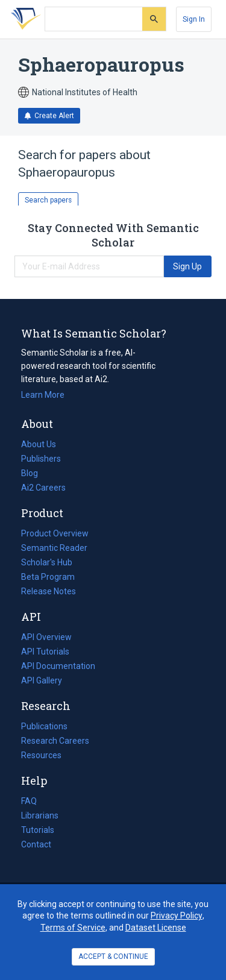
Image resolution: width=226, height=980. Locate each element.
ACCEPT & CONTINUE (113, 956)
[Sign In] (194, 19)
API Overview (46, 637)
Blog (34, 473)
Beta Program (48, 577)
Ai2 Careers (43, 488)
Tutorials (38, 830)
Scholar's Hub (47, 562)
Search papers (48, 200)
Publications (44, 726)
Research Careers (55, 741)
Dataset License (156, 928)
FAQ (29, 801)
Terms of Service (73, 928)
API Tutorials (45, 652)
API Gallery (42, 680)
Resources (41, 755)
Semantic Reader (54, 548)
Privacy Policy (177, 916)
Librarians (40, 815)
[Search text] (94, 19)
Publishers (41, 459)
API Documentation (58, 666)
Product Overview (55, 533)
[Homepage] (24, 19)
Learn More (43, 395)
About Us (39, 444)
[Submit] (154, 19)
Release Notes (49, 591)
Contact (36, 844)
